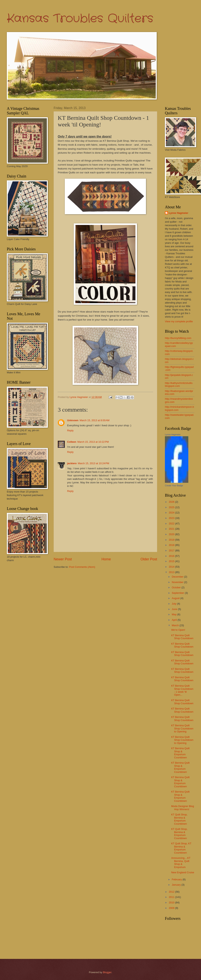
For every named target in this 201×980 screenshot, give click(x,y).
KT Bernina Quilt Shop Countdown (182, 637)
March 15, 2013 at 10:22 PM (93, 442)
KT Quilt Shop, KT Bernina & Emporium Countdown (181, 848)
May (174, 614)
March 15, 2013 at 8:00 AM (95, 420)
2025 (172, 507)
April (175, 620)
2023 (172, 518)
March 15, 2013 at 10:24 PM (94, 463)
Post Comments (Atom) (82, 567)
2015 (172, 561)
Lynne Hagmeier (179, 213)
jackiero (72, 463)
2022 (172, 524)
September (178, 593)
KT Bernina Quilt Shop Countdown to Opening (182, 728)
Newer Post (63, 559)
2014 (172, 567)
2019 (172, 540)
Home (106, 559)
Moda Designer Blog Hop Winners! (183, 808)
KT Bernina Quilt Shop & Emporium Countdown (180, 753)
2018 (172, 545)
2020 (172, 534)
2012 (172, 892)
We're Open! (178, 630)
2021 (172, 529)
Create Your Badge (174, 486)
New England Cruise (183, 872)
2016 (172, 556)
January (177, 885)
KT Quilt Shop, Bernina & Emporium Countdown (179, 819)
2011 (172, 897)
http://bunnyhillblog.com (178, 338)
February (177, 879)
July (174, 604)
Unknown (73, 420)
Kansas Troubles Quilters (80, 19)
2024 (172, 513)
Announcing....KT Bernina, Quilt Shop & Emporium (181, 862)
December (178, 577)
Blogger (107, 972)
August (176, 598)
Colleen (72, 442)
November (178, 582)
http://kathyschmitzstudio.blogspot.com (179, 384)
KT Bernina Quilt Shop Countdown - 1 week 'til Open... (182, 690)
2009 (172, 908)
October (177, 587)
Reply (70, 430)
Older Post (149, 559)
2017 (172, 550)
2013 (172, 572)
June (175, 609)
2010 (172, 903)
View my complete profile (179, 321)
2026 (172, 502)
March (176, 625)
